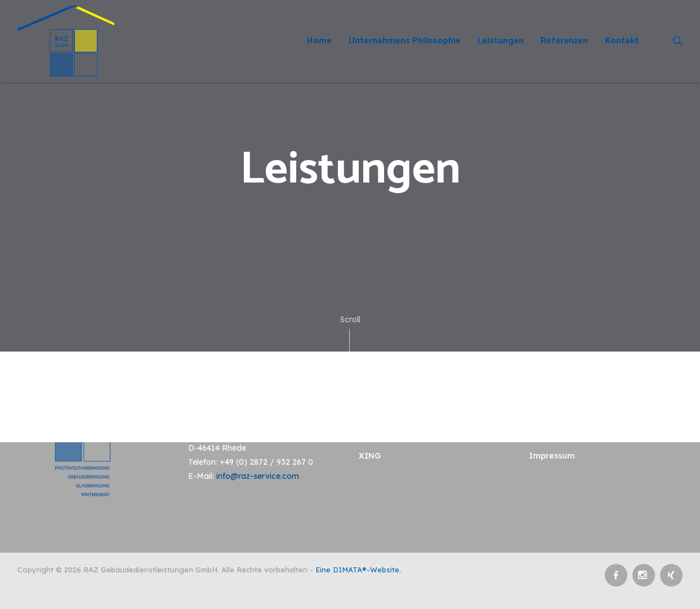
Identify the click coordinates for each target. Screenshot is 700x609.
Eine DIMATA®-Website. (358, 570)
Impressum (552, 456)
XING (370, 456)
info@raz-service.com (258, 476)
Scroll (350, 333)
